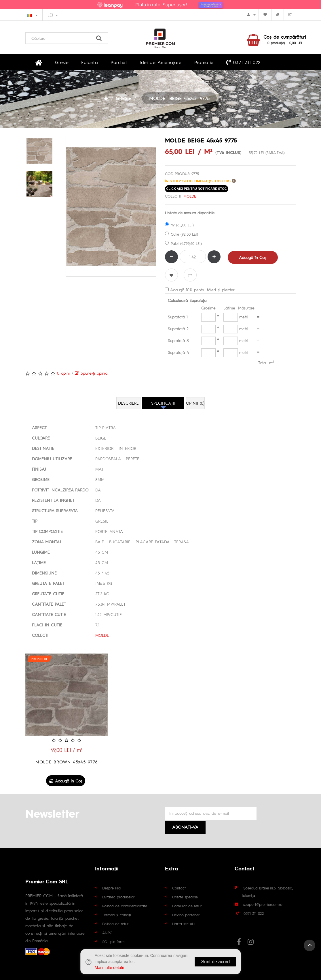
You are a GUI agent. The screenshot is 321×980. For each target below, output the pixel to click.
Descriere (128, 405)
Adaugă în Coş (253, 259)
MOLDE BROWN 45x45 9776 (67, 763)
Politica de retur (115, 924)
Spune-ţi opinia (91, 374)
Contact (179, 888)
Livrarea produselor (118, 897)
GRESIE (123, 100)
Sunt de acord (216, 962)
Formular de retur (187, 906)
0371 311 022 (212, 63)
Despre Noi (112, 888)
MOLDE (190, 198)
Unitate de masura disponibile (190, 214)
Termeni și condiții (117, 915)
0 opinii (64, 374)
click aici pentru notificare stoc (197, 190)
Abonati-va (185, 827)
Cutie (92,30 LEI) (182, 236)
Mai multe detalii (109, 968)
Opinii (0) (195, 405)
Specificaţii (163, 405)
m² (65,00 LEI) (179, 227)
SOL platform (113, 942)
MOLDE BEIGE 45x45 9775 (179, 100)
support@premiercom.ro (263, 905)
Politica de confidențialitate (125, 906)
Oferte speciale (185, 897)
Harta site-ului (184, 924)
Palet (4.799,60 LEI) (183, 245)
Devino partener (186, 915)
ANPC (107, 933)
